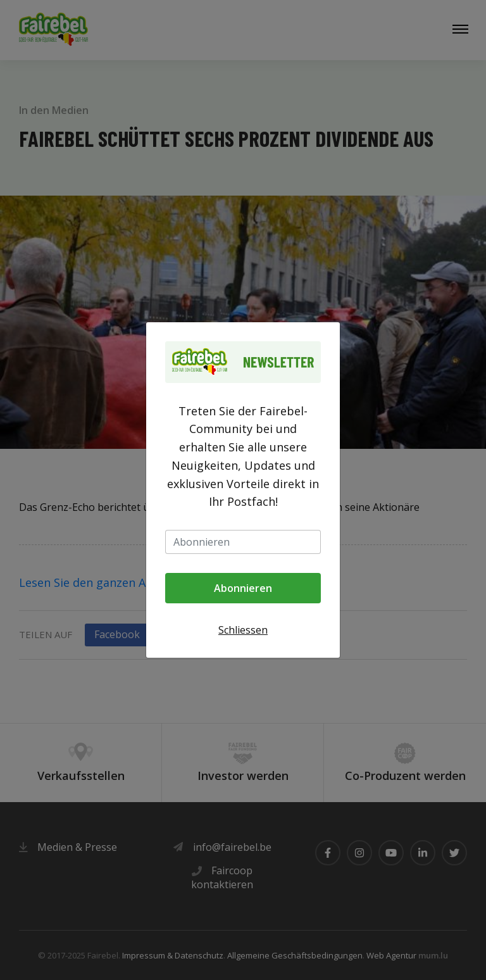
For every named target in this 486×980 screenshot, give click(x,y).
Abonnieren (243, 588)
